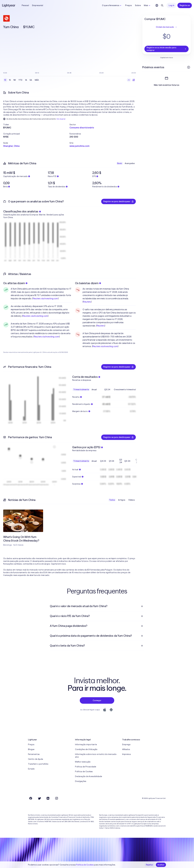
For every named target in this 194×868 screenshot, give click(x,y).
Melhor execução (83, 762)
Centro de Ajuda (35, 759)
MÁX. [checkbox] (37, 80)
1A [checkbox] (26, 80)
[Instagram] (57, 798)
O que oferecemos (112, 5)
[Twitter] (39, 798)
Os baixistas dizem (88, 283)
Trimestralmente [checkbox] (81, 390)
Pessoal (25, 5)
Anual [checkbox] (94, 390)
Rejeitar (150, 865)
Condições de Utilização (86, 749)
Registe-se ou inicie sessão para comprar (167, 49)
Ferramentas (34, 754)
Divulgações (81, 781)
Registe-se (185, 5)
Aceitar (161, 865)
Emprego (126, 745)
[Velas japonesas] (134, 80)
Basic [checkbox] (120, 163)
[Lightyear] (9, 5)
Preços (128, 5)
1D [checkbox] (5, 80)
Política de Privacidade (86, 767)
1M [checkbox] (15, 80)
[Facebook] (31, 798)
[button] (36, 125)
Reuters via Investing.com (45, 298)
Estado (31, 769)
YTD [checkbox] (20, 80)
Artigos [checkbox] (122, 500)
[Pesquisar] (162, 5)
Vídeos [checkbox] (132, 500)
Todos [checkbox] (112, 500)
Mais (147, 5)
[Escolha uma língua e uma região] (157, 5)
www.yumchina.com (80, 146)
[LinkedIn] (48, 798)
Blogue (31, 749)
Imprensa (126, 754)
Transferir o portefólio (38, 764)
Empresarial (38, 5)
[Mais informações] (189, 67)
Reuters (87, 302)
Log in (172, 5)
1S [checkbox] (10, 80)
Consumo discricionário (82, 128)
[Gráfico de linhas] (129, 80)
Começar (97, 700)
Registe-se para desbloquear (118, 201)
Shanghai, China (11, 146)
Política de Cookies (84, 772)
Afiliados (126, 749)
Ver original (61, 119)
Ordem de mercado (167, 27)
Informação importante (86, 745)
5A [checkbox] (31, 80)
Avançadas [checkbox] (130, 163)
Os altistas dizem (15, 283)
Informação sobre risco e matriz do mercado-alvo (96, 756)
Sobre (138, 5)
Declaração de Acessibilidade (89, 776)
